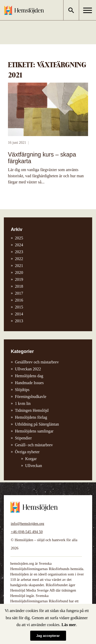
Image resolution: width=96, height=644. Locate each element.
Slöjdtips (22, 390)
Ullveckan (34, 466)
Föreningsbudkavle (31, 397)
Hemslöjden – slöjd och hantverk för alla (24, 10)
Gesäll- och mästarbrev (34, 445)
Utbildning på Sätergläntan (37, 424)
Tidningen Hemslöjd (32, 410)
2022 (19, 259)
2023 (19, 252)
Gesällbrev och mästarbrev (37, 362)
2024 (19, 245)
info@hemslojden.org (28, 524)
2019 (19, 279)
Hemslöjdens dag (29, 376)
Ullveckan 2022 (28, 369)
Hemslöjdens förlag (31, 417)
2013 (19, 321)
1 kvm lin (23, 403)
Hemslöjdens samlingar (34, 431)
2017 (19, 293)
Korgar (31, 459)
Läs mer (69, 625)
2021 (19, 266)
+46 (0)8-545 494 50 (27, 532)
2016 (19, 300)
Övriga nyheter (27, 452)
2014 (19, 314)
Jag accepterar (48, 636)
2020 (19, 273)
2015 (19, 307)
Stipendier (23, 438)
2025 (19, 238)
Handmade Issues (29, 383)
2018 (19, 286)
